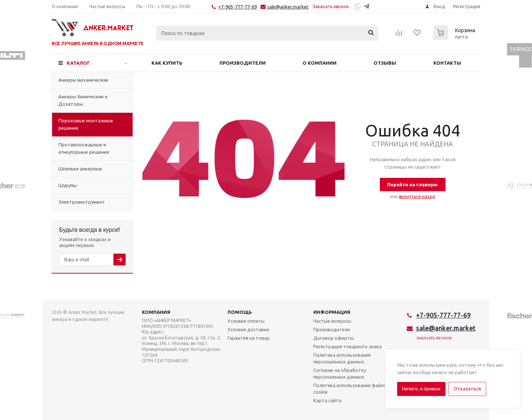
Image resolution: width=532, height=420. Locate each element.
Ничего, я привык (421, 389)
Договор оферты (334, 338)
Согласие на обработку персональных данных (340, 373)
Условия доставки (248, 329)
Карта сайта (327, 400)
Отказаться (467, 389)
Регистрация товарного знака (347, 346)
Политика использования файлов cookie (351, 389)
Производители (332, 329)
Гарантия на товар (249, 338)
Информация (332, 312)
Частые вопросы (332, 321)
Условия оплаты (246, 321)
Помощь (240, 312)
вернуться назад (417, 197)
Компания (156, 312)
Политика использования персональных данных (342, 358)
